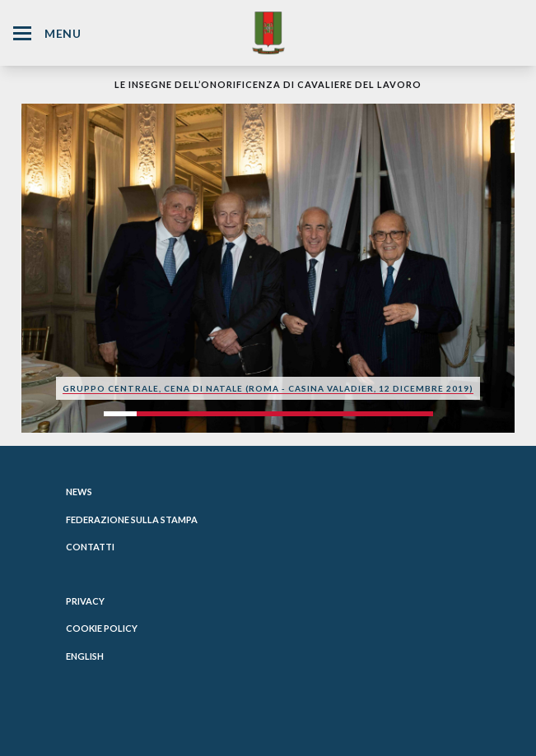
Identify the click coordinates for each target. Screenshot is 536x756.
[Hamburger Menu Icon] (22, 33)
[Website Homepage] (268, 32)
